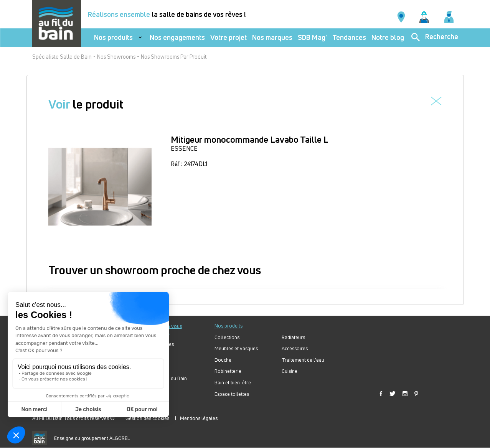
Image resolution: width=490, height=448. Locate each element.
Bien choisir (154, 367)
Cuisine (290, 371)
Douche (223, 360)
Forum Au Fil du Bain (164, 378)
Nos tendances (158, 344)
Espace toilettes (232, 394)
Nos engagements (177, 37)
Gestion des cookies (147, 418)
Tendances (349, 37)
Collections (227, 337)
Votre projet (229, 37)
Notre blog (388, 37)
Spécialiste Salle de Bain (62, 57)
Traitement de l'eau (303, 360)
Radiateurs (293, 337)
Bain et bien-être (233, 383)
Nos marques (272, 37)
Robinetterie (228, 371)
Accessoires (295, 348)
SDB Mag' (312, 37)
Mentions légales (199, 418)
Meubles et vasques (236, 348)
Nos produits (113, 37)
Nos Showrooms (116, 57)
